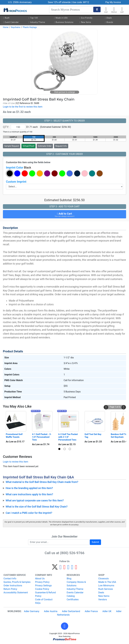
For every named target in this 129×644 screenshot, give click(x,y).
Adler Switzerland (71, 611)
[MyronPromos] (15, 10)
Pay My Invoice (113, 2)
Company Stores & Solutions (76, 584)
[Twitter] (55, 568)
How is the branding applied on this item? (29, 488)
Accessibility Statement (16, 593)
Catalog (71, 596)
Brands (109, 22)
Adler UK (107, 611)
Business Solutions (64, 22)
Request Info (61, 146)
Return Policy (10, 589)
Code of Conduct (44, 599)
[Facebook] (61, 568)
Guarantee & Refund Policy (45, 594)
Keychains (16, 27)
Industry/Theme (37, 22)
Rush (6, 18)
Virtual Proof (28, 146)
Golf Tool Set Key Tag (93, 436)
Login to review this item (16, 462)
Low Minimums (106, 586)
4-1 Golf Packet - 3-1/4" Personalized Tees (42, 437)
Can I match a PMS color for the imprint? (29, 513)
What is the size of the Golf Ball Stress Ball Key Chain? (37, 507)
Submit (95, 542)
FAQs (38, 603)
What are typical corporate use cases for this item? (35, 501)
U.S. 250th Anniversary (20, 2)
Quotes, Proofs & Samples (17, 582)
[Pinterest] (64, 568)
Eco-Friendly (86, 18)
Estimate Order (45, 146)
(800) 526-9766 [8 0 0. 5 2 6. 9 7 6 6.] (72, 553)
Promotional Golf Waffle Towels (14, 436)
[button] (114, 9)
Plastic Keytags (30, 27)
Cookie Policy (42, 589)
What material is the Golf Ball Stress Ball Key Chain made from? (42, 482)
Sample (12, 146)
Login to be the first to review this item (23, 107)
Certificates (73, 599)
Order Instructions (13, 586)
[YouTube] (76, 568)
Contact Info (10, 579)
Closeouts (103, 579)
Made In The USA (107, 582)
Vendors (103, 599)
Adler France (91, 611)
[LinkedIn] (72, 568)
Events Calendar (75, 593)
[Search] (71, 10)
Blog (69, 579)
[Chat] (106, 9)
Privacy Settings (43, 586)
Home (6, 27)
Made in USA (61, 18)
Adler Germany (32, 611)
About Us (40, 579)
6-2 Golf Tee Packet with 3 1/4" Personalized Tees (68, 437)
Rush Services (106, 589)
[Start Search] (97, 9)
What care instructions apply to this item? (29, 494)
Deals (108, 18)
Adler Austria (51, 611)
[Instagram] (68, 568)
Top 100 (33, 18)
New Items (85, 22)
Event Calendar (11, 22)
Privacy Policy (42, 582)
